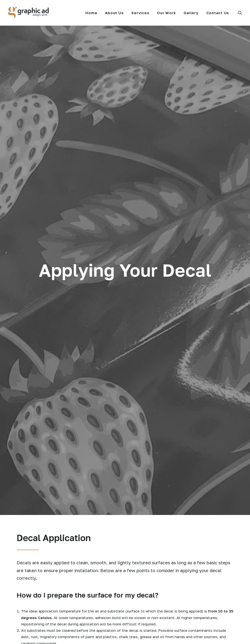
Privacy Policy (139, 634)
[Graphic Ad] (28, 13)
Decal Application (145, 581)
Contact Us (218, 13)
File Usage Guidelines (148, 588)
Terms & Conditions (169, 634)
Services (140, 13)
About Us (114, 13)
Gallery (191, 13)
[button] (240, 13)
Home (91, 13)
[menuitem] (91, 13)
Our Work (166, 13)
